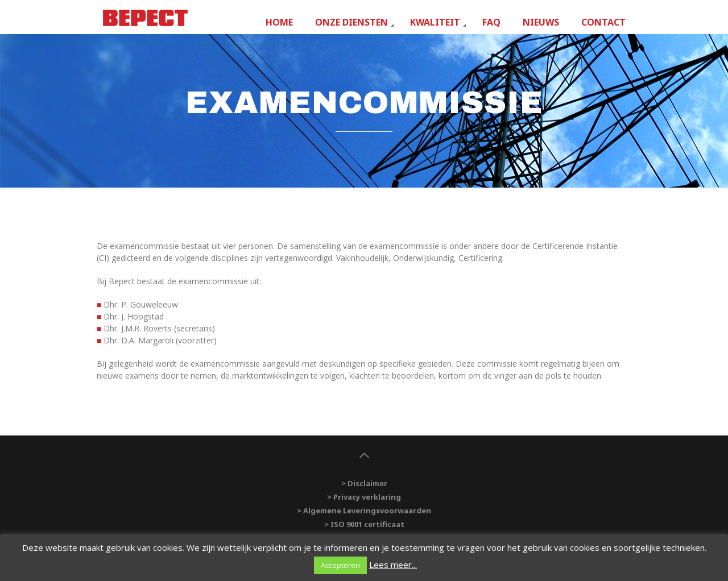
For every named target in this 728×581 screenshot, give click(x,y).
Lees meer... (393, 565)
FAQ (491, 22)
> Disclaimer (364, 483)
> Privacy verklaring (364, 497)
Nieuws (541, 22)
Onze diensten (351, 22)
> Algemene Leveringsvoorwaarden (364, 511)
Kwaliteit (435, 22)
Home (279, 22)
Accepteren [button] (340, 565)
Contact (603, 22)
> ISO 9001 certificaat (364, 524)
